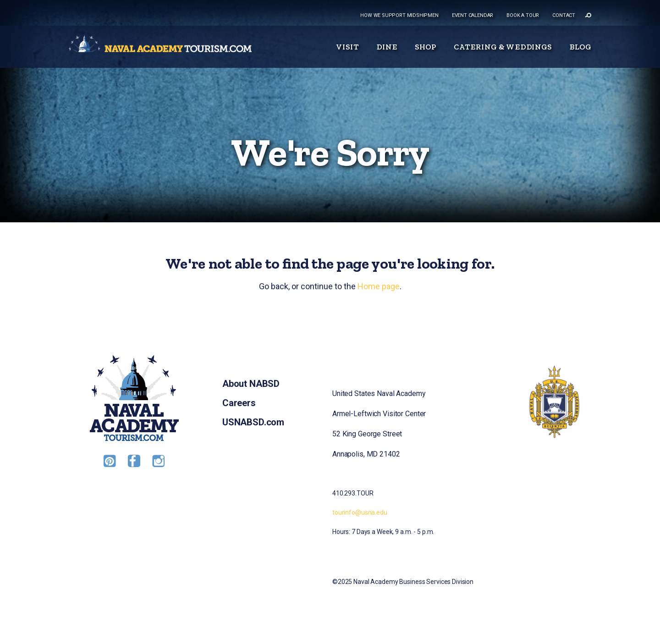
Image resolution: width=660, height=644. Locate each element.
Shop (426, 47)
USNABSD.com (253, 422)
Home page (379, 286)
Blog (580, 47)
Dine (387, 47)
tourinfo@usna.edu (360, 512)
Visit (347, 47)
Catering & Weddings (503, 47)
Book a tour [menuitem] (523, 15)
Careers (239, 403)
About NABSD (251, 384)
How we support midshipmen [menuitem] (399, 15)
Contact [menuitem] (564, 15)
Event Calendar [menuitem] (473, 15)
